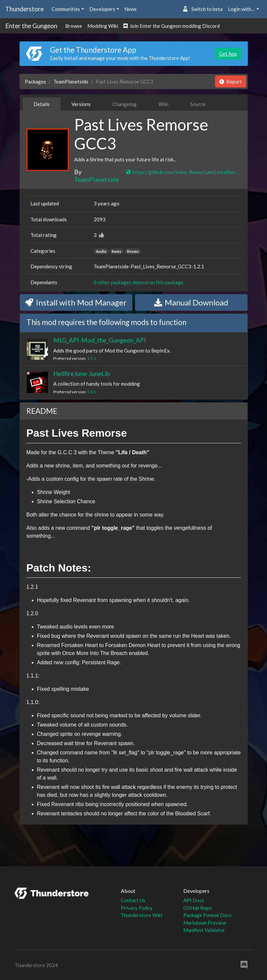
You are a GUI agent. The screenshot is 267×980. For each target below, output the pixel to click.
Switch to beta (203, 9)
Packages (35, 82)
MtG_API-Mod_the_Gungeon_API (100, 340)
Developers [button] (102, 9)
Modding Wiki (103, 26)
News (131, 9)
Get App (228, 54)
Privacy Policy (137, 908)
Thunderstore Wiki (141, 915)
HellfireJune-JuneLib (81, 374)
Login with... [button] (242, 9)
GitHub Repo (198, 908)
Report (231, 82)
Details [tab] (42, 104)
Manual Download (191, 302)
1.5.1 (91, 358)
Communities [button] (66, 9)
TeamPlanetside (71, 82)
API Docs (194, 900)
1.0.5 (91, 392)
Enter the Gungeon (31, 26)
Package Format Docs (207, 915)
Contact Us (133, 900)
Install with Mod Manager (76, 302)
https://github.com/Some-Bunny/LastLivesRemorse (183, 172)
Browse (74, 26)
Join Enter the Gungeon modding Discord (172, 26)
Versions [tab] (81, 104)
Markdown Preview (205, 923)
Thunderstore (24, 9)
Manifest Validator (204, 930)
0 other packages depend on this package (138, 282)
